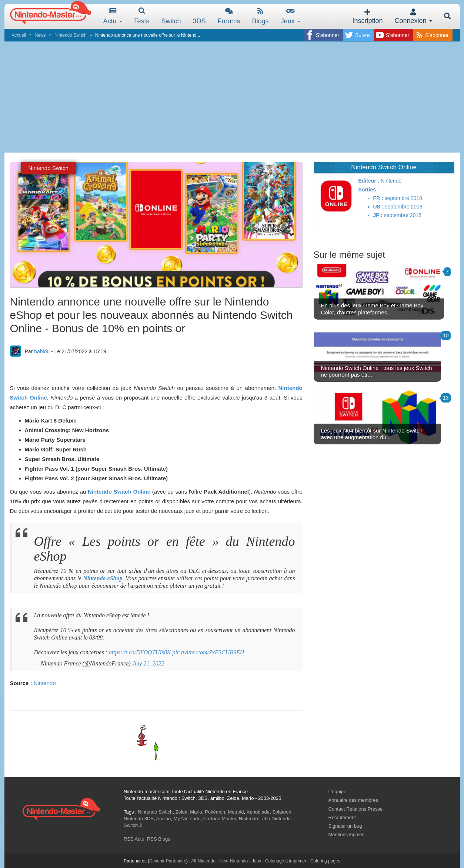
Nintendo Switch (71, 35)
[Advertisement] (232, 97)
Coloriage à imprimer (286, 861)
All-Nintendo (203, 861)
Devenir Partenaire (168, 861)
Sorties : (369, 190)
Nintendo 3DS (139, 819)
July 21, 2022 (148, 663)
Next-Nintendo (233, 861)
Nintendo (45, 683)
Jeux (291, 16)
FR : (378, 198)
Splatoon (282, 812)
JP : (378, 215)
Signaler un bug (345, 826)
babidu (42, 351)
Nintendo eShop (103, 578)
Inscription (367, 16)
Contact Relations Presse (356, 809)
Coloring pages (325, 861)
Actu (113, 16)
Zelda (181, 812)
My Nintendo (187, 819)
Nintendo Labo (255, 819)
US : (378, 207)
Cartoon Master (220, 819)
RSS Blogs (159, 839)
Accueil (19, 35)
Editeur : (369, 181)
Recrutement (342, 817)
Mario (196, 812)
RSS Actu (134, 839)
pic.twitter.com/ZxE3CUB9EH (208, 652)
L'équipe (338, 792)
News (40, 35)
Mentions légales (347, 834)
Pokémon (215, 812)
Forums (229, 16)
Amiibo (163, 819)
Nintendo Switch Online (119, 492)
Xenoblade (258, 812)
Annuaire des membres (353, 800)
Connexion (413, 16)
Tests (142, 16)
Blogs (261, 16)
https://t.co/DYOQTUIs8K (140, 652)
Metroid (236, 812)
